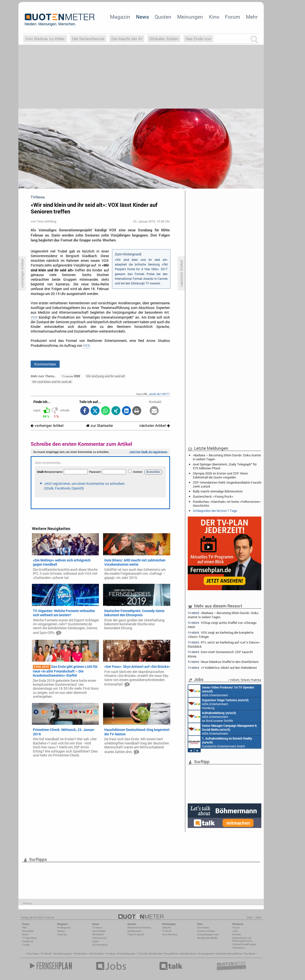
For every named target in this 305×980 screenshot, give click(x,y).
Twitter (26, 945)
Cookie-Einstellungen (244, 944)
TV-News (97, 928)
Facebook (28, 941)
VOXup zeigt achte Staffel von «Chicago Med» (222, 625)
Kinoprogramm (206, 954)
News (142, 17)
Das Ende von (198, 39)
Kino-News (203, 928)
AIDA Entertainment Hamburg (218, 704)
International (99, 938)
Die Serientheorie (88, 39)
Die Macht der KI (127, 39)
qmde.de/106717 (159, 394)
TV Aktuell (46, 954)
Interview (62, 934)
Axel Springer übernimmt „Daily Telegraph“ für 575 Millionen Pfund (225, 466)
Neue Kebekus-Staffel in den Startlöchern (223, 662)
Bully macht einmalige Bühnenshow (218, 491)
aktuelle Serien (188, 954)
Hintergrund (64, 928)
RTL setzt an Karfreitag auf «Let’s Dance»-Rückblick (224, 644)
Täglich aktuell (136, 934)
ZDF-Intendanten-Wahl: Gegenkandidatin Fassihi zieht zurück (227, 484)
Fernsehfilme (171, 954)
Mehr (252, 17)
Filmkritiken (80, 954)
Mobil (25, 934)
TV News (111, 954)
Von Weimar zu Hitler (45, 39)
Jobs (235, 931)
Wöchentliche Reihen (139, 928)
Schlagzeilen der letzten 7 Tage (215, 511)
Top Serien (249, 954)
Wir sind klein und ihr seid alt (52, 382)
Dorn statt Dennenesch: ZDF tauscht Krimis (220, 654)
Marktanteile (134, 931)
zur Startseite (99, 426)
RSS (24, 928)
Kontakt (237, 934)
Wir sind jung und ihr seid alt (106, 376)
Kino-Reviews (170, 934)
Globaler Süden (164, 39)
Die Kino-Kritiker (206, 931)
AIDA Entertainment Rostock (223, 729)
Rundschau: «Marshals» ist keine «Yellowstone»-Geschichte (227, 504)
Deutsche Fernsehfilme (229, 954)
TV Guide (142, 954)
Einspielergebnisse (208, 934)
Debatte (166, 928)
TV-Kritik (167, 931)
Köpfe (95, 941)
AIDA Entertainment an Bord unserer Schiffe (221, 691)
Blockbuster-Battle (207, 938)
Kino (214, 17)
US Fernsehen (96, 954)
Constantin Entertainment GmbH (220, 742)
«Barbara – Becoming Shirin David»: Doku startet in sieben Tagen (227, 457)
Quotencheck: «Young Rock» (213, 496)
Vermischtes (99, 931)
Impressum (239, 948)
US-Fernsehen (100, 945)
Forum (232, 17)
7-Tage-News (29, 938)
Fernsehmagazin (63, 954)
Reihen (61, 931)
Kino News (33, 954)
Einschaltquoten (126, 954)
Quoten (163, 17)
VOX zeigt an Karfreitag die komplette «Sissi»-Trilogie (221, 635)
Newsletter (28, 931)
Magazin (120, 17)
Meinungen (190, 17)
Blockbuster (155, 954)
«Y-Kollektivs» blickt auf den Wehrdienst (222, 668)
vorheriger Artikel (47, 426)
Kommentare (45, 364)
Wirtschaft (98, 934)
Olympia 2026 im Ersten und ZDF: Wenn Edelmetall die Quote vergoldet (220, 475)
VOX (34, 317)
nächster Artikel (155, 426)
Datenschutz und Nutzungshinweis (242, 939)
